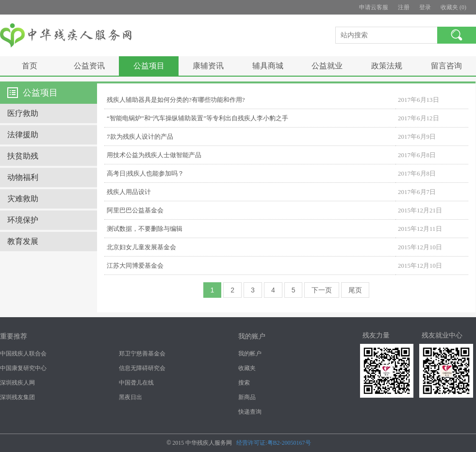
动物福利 (23, 177)
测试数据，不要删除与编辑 (145, 229)
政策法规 (387, 66)
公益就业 (327, 66)
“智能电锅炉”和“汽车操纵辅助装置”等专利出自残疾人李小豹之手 (197, 118)
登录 (425, 7)
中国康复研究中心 (23, 368)
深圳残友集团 (17, 397)
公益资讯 (89, 66)
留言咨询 (446, 66)
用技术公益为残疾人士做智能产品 (154, 155)
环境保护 (23, 220)
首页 (30, 66)
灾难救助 (23, 199)
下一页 (322, 290)
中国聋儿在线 (136, 383)
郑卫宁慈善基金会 (142, 354)
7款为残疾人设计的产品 (140, 137)
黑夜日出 (131, 397)
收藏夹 (247, 368)
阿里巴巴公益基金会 (135, 210)
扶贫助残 (23, 156)
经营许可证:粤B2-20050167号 (273, 443)
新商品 (247, 397)
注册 (404, 7)
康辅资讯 (208, 66)
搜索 (244, 383)
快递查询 (250, 412)
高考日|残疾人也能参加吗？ (145, 173)
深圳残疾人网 (17, 383)
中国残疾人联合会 (23, 354)
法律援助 (23, 135)
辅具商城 (268, 66)
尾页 (355, 290)
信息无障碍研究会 (142, 368)
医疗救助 (23, 113)
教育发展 (23, 241)
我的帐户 (250, 354)
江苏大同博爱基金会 (135, 266)
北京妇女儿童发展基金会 (141, 247)
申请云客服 (374, 7)
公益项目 (149, 66)
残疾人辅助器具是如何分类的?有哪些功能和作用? (176, 100)
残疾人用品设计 (129, 192)
